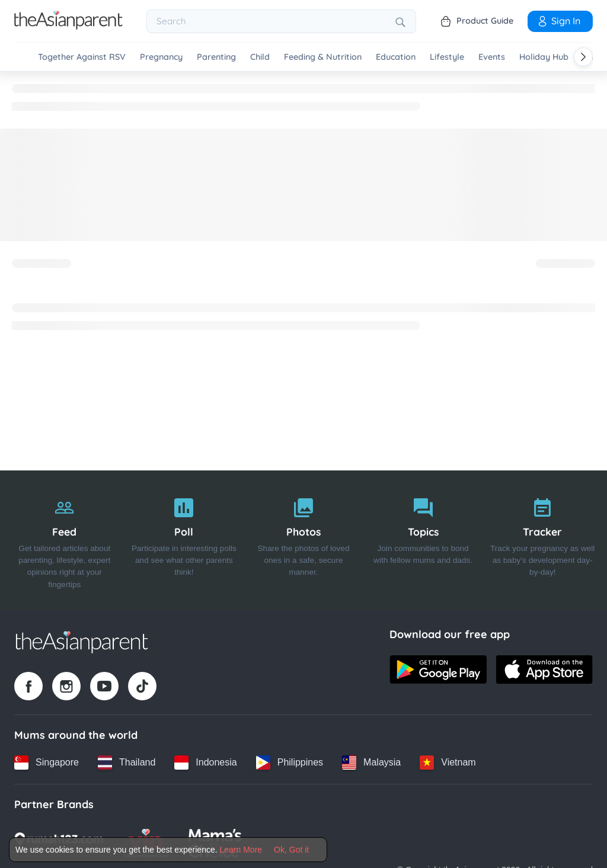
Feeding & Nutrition (323, 57)
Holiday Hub (544, 57)
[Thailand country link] (127, 763)
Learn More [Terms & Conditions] (241, 850)
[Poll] (184, 540)
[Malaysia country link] (371, 763)
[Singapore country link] (47, 763)
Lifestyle (447, 57)
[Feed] (65, 540)
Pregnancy (161, 57)
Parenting (216, 57)
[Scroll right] (583, 57)
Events (492, 57)
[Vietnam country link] (448, 763)
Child (260, 57)
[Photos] (303, 540)
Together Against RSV (82, 57)
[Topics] (423, 540)
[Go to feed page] (68, 26)
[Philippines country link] (290, 763)
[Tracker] (542, 540)
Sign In (558, 21)
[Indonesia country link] (205, 763)
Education (396, 57)
